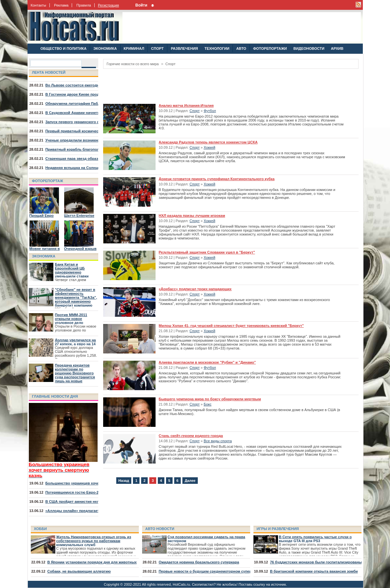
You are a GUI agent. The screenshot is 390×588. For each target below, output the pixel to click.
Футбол (210, 111)
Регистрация (108, 5)
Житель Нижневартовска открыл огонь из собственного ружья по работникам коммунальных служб (94, 541)
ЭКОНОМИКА (105, 48)
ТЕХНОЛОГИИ (217, 48)
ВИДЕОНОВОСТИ (309, 48)
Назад (124, 481)
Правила (84, 5)
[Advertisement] (242, 27)
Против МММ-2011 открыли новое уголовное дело (71, 319)
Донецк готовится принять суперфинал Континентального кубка (217, 179)
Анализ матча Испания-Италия (186, 105)
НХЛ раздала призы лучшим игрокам (192, 216)
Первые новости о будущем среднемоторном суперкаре (209, 571)
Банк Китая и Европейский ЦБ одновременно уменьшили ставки (72, 270)
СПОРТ (157, 48)
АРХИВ (337, 48)
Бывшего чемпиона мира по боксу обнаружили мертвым (210, 399)
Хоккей (209, 147)
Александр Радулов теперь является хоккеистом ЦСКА (208, 142)
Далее (190, 481)
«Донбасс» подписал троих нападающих (195, 289)
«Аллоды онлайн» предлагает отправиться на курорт (93, 511)
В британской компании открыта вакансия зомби (314, 571)
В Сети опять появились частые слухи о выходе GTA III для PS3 (315, 539)
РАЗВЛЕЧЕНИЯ (184, 49)
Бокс (208, 404)
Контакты (39, 5)
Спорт (170, 64)
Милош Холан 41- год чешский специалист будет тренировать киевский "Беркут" (231, 326)
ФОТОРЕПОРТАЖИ (270, 48)
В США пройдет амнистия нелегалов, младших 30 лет (93, 502)
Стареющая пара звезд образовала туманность (88, 159)
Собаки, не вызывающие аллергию (79, 571)
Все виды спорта (218, 441)
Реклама (61, 5)
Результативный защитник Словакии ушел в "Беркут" (207, 252)
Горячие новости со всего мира (133, 64)
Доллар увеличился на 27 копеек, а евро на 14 (75, 342)
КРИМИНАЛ (134, 48)
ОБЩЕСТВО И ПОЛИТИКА (64, 48)
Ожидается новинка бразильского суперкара (199, 562)
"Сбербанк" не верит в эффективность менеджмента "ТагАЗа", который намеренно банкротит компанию (76, 297)
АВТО (241, 48)
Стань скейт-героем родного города (191, 436)
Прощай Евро (42, 216)
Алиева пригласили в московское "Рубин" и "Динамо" (207, 362)
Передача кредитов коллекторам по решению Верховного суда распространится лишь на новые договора (75, 375)
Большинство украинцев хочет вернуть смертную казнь (96, 483)
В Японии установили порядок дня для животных (92, 562)
